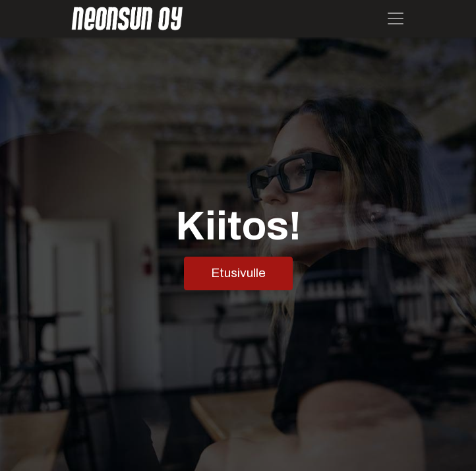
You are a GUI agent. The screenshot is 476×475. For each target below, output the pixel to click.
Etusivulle (238, 273)
